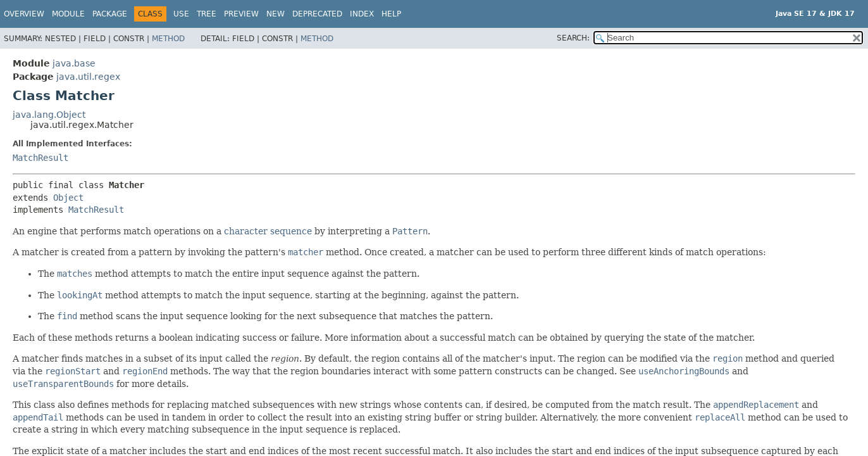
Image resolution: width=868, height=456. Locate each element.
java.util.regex (88, 77)
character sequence (268, 231)
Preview (241, 14)
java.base (74, 63)
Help (391, 14)
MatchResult (40, 158)
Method (168, 39)
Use (181, 14)
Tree (207, 14)
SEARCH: (573, 38)
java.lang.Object (49, 115)
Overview (24, 14)
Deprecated (317, 14)
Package (110, 14)
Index (362, 14)
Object (68, 198)
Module (68, 14)
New (276, 14)
